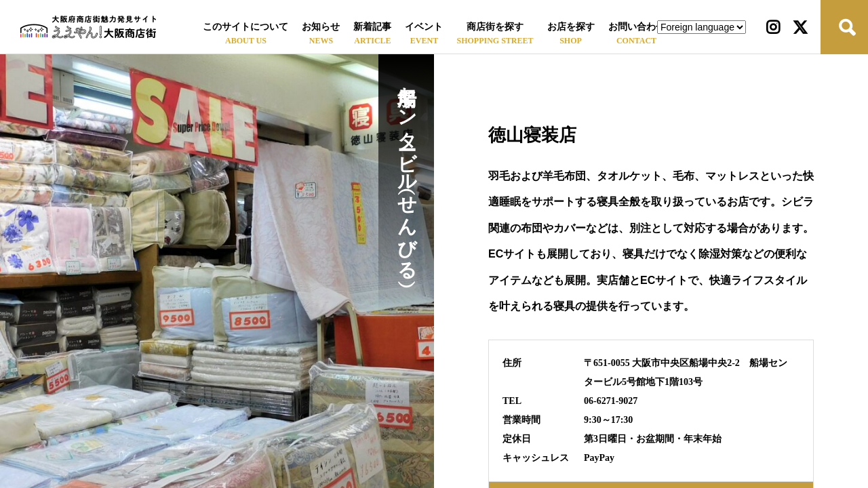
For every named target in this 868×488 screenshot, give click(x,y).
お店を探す (571, 27)
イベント (424, 27)
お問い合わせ (637, 27)
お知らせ (321, 27)
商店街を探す (495, 27)
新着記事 (372, 27)
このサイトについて (245, 27)
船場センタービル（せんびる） (407, 172)
